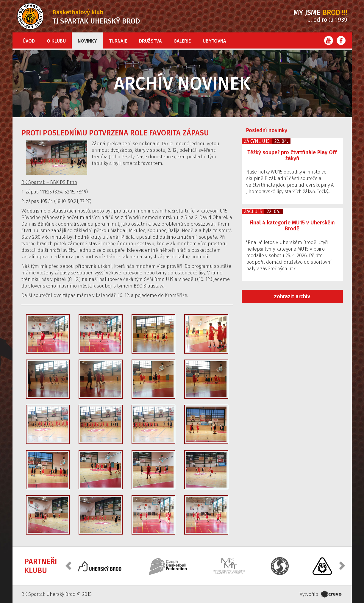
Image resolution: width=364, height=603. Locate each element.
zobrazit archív (292, 296)
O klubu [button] (56, 41)
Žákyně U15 (257, 141)
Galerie (182, 41)
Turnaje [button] (118, 41)
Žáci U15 (253, 211)
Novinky (87, 41)
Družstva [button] (150, 41)
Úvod (29, 41)
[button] (69, 565)
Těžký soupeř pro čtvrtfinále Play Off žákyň (292, 155)
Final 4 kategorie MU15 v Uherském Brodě (292, 226)
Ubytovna (214, 41)
